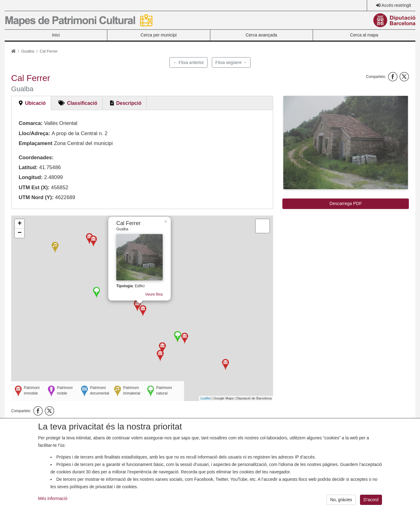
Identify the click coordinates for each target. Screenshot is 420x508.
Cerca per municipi (159, 35)
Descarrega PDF (346, 203)
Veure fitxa (150, 289)
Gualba (28, 51)
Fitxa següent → (231, 62)
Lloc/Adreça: (34, 133)
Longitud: (30, 177)
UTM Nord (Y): (36, 197)
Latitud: (28, 167)
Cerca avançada (261, 35)
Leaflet (206, 398)
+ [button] (20, 224)
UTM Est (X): (34, 188)
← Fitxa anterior (189, 62)
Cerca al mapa (364, 35)
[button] (346, 143)
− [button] (20, 233)
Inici (56, 35)
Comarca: (30, 123)
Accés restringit (396, 5)
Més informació (53, 503)
